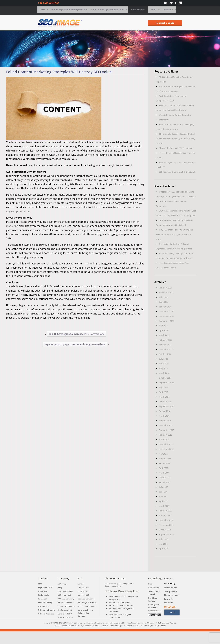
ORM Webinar (154, 588)
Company (168, 11)
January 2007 (165, 516)
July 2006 (163, 540)
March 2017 (164, 397)
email (166, 3)
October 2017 (165, 378)
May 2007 (163, 497)
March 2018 (164, 374)
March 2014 (164, 440)
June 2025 (164, 303)
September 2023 (166, 322)
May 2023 (163, 326)
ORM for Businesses (46, 614)
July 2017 (163, 388)
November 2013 (166, 450)
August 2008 (165, 464)
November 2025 (166, 293)
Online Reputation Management (68, 11)
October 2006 (165, 530)
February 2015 (166, 435)
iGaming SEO (44, 607)
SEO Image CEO (65, 596)
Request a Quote (165, 23)
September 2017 (166, 383)
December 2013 (166, 445)
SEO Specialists (171, 592)
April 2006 (164, 549)
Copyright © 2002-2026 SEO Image (58, 623)
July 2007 (163, 488)
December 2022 (166, 350)
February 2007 (166, 511)
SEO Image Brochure (87, 603)
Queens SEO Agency (66, 607)
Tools (154, 11)
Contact (81, 584)
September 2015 (166, 431)
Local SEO (42, 592)
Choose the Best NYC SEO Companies (176, 149)
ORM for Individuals (46, 611)
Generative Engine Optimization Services (85, 614)
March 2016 (164, 416)
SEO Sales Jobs (171, 588)
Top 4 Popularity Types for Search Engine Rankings (75, 345)
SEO (43, 11)
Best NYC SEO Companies (119, 603)
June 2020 (164, 364)
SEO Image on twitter (171, 3)
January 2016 (165, 421)
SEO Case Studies (65, 592)
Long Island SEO (65, 614)
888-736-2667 (170, 607)
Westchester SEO (65, 611)
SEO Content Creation (87, 607)
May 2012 (163, 454)
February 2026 (166, 288)
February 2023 (166, 341)
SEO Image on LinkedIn (180, 3)
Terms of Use (83, 588)
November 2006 (166, 526)
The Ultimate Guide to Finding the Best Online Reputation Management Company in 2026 (175, 139)
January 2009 (165, 459)
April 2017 (164, 393)
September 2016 (166, 407)
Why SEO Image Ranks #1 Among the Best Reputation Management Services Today (174, 235)
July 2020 (163, 359)
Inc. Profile (169, 603)
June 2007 (164, 492)
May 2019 (163, 369)
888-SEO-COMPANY (49, 3)
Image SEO (43, 599)
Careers (169, 579)
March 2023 (164, 336)
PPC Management (172, 596)
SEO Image (63, 584)
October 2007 (165, 478)
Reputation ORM (45, 588)
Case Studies (138, 11)
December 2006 (166, 521)
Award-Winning (111, 584)
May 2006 (163, 545)
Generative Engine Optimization (108, 11)
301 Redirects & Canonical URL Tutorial (177, 172)
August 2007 (165, 483)
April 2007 (164, 502)
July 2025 (163, 298)
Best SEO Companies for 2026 (121, 606)
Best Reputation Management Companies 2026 (155, 608)
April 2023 (164, 331)
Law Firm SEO (84, 596)
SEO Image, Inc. (115, 623)
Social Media (44, 596)
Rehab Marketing (45, 603)
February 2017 (166, 402)
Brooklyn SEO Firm (66, 603)
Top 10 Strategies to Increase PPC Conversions (77, 334)
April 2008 (164, 469)
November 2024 (166, 317)
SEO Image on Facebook (176, 3)
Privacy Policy (84, 592)
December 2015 (166, 426)
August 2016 (165, 412)
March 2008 (164, 473)
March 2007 (164, 507)
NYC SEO (57, 626)
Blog (60, 588)
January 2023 (165, 345)
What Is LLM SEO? (65, 618)
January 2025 (165, 307)
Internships (169, 600)
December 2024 (166, 312)
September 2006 (166, 535)
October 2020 (165, 355)
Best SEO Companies (87, 599)
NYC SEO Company (66, 599)
